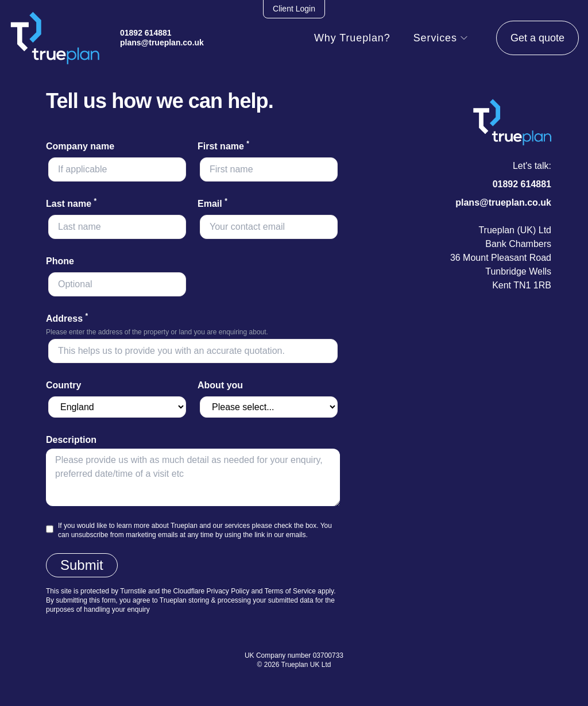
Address (67, 319)
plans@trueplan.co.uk (162, 43)
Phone (60, 261)
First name (223, 146)
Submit (82, 565)
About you (220, 385)
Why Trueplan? (352, 38)
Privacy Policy (228, 591)
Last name (71, 204)
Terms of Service (290, 591)
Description (71, 440)
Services (441, 38)
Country (63, 385)
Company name (80, 146)
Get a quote (537, 38)
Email (212, 204)
